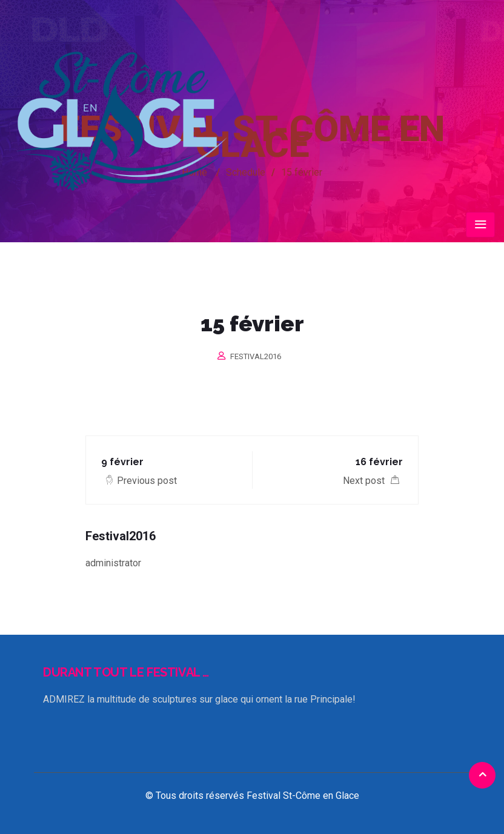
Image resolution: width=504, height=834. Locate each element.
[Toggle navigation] (480, 225)
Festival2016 (256, 356)
